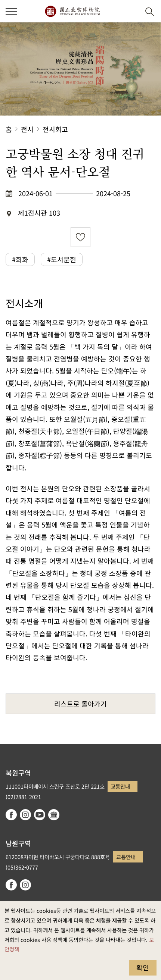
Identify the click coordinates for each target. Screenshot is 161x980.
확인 (143, 967)
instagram (25, 815)
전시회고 (55, 129)
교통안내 (120, 786)
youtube (40, 815)
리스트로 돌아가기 (80, 704)
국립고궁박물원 (72, 11)
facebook (11, 815)
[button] (131, 11)
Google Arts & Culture (54, 815)
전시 (27, 129)
